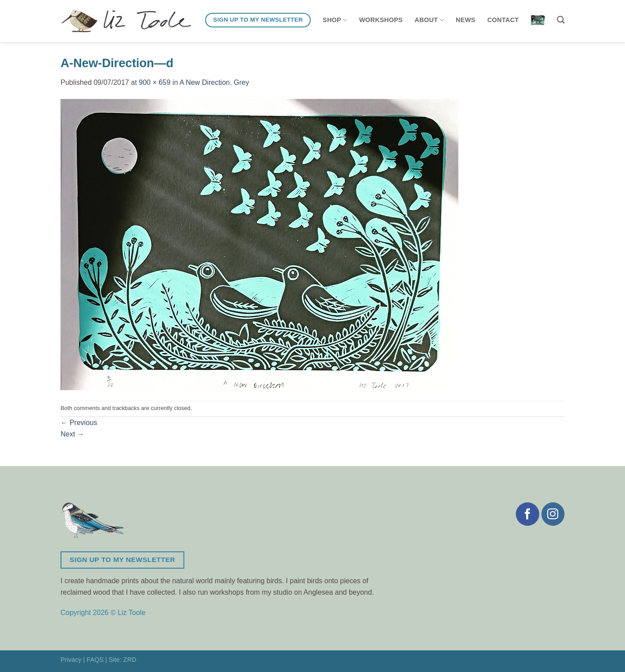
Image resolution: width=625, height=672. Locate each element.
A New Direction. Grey (214, 82)
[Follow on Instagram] (553, 514)
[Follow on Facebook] (527, 514)
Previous (79, 423)
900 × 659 (155, 82)
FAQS (95, 660)
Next (72, 434)
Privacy (71, 660)
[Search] (561, 20)
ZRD (130, 660)
